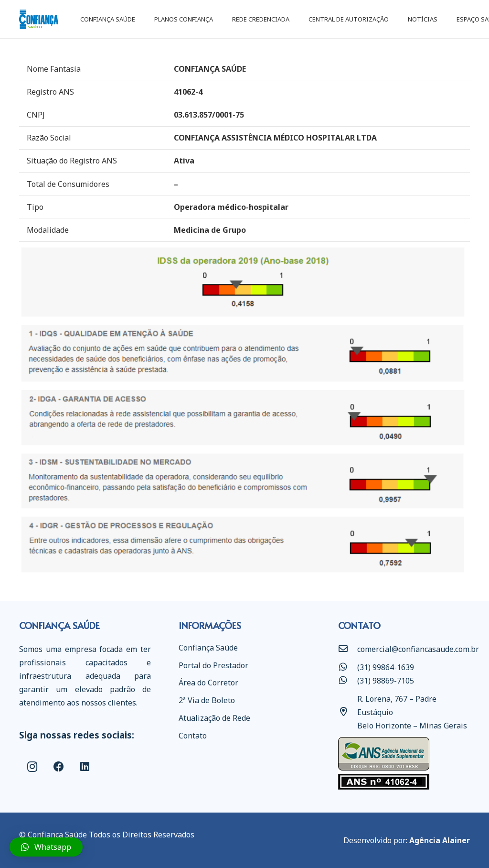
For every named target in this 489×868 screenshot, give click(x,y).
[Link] (39, 19)
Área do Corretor (208, 683)
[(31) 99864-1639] (348, 667)
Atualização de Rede (214, 718)
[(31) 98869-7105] (348, 681)
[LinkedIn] (85, 767)
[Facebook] (58, 767)
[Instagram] (32, 767)
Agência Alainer (440, 840)
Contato (193, 736)
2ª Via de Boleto (207, 700)
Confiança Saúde (208, 648)
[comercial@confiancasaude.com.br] (348, 649)
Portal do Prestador (213, 665)
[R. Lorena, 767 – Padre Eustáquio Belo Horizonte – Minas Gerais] (348, 712)
